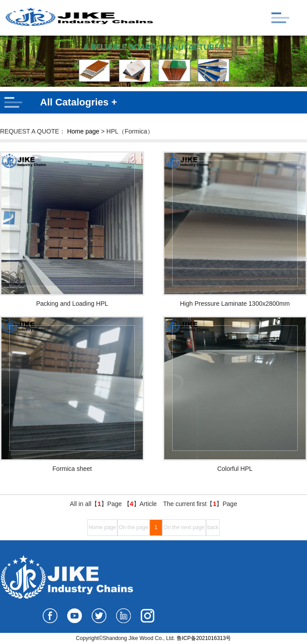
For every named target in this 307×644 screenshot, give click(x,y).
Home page (83, 131)
